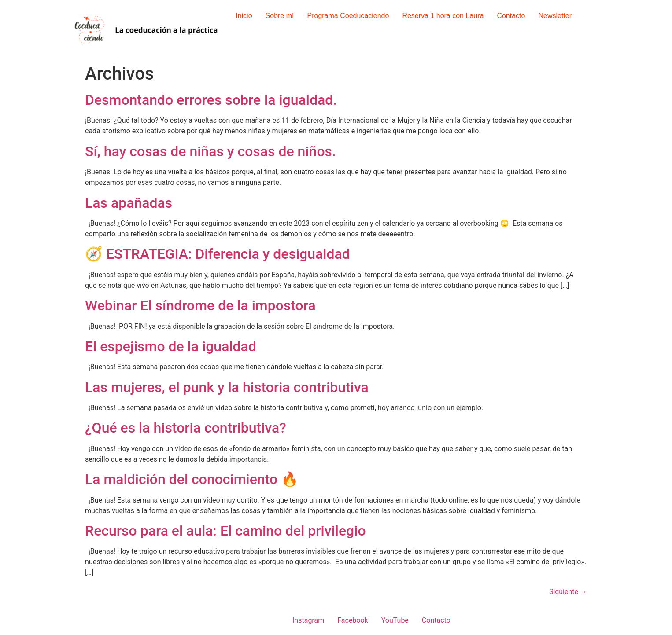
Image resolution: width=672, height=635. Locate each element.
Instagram (308, 620)
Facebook (353, 620)
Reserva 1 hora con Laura (443, 16)
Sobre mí (280, 16)
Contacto (511, 16)
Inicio (244, 16)
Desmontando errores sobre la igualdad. (211, 100)
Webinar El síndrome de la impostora (200, 305)
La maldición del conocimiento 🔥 (192, 479)
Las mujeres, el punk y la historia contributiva (227, 387)
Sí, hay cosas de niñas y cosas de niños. (210, 151)
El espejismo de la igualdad (171, 346)
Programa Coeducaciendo (348, 16)
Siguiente (568, 592)
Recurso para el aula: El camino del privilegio (225, 531)
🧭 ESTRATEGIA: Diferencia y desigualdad (218, 254)
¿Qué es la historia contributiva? (186, 428)
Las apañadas (129, 203)
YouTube (395, 620)
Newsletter (555, 16)
